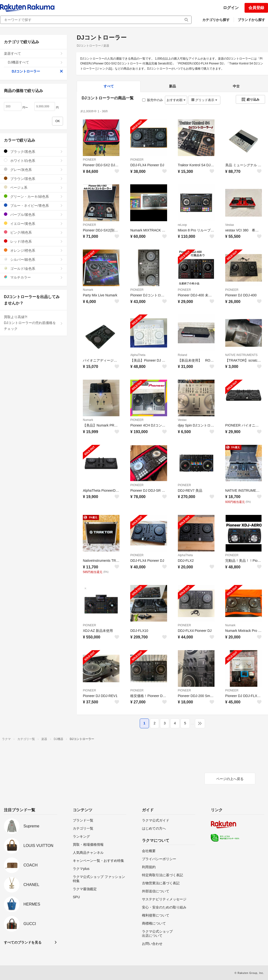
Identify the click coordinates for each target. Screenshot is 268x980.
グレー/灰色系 (33, 170)
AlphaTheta (138, 355)
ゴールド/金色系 (33, 268)
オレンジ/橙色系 (33, 250)
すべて (109, 86)
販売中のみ (153, 100)
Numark (88, 290)
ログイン (231, 8)
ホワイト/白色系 (33, 161)
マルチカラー (33, 277)
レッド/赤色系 (33, 241)
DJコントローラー (37, 71)
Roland (182, 355)
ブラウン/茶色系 (33, 179)
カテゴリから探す (216, 20)
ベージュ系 (33, 187)
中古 (236, 86)
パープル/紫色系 (33, 214)
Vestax (230, 225)
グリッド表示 (204, 100)
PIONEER (89, 160)
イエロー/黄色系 (33, 224)
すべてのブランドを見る (23, 942)
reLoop (182, 225)
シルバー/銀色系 (33, 259)
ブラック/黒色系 (33, 151)
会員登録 (256, 8)
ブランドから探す (251, 20)
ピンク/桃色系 (33, 232)
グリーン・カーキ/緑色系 (33, 196)
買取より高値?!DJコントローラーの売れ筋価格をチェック (33, 323)
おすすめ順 (176, 100)
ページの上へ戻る (230, 779)
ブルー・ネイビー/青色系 (33, 205)
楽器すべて (33, 53)
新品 (172, 86)
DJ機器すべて (35, 62)
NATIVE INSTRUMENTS (241, 355)
